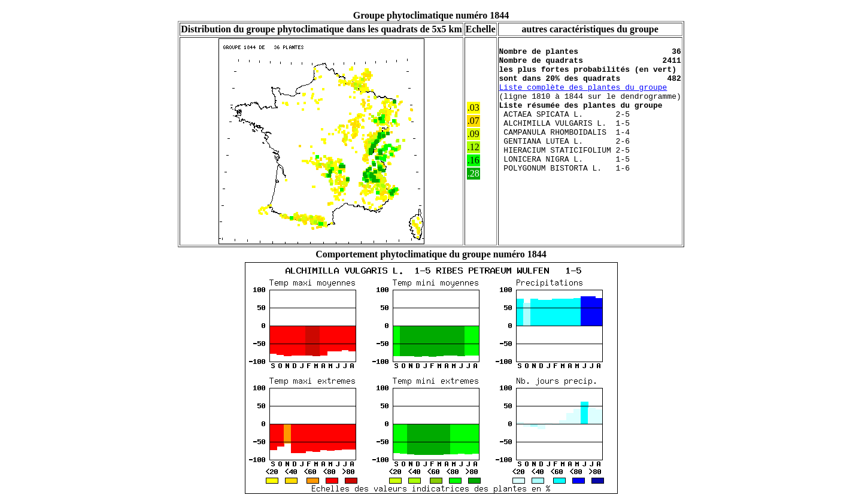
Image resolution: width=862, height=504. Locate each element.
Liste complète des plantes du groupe (583, 98)
